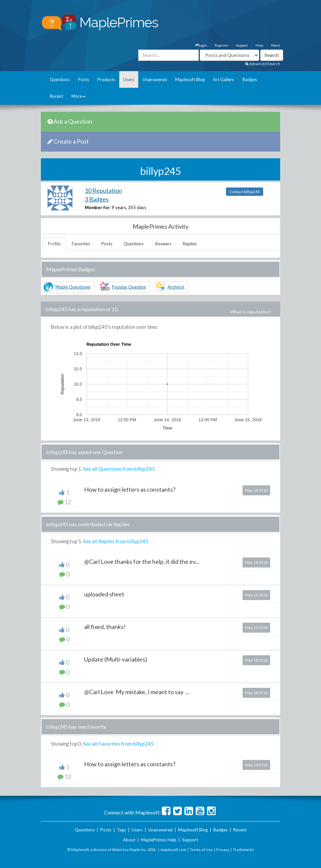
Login (201, 45)
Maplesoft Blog (190, 79)
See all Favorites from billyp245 (118, 744)
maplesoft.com (173, 850)
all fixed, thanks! (105, 627)
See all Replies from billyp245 (116, 541)
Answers (163, 244)
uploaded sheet (104, 594)
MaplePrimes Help (159, 840)
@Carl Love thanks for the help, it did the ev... (142, 561)
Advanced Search (263, 64)
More (78, 96)
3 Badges (97, 199)
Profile (54, 244)
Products (106, 79)
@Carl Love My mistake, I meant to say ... (137, 692)
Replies (190, 244)
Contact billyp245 (245, 192)
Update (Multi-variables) (116, 659)
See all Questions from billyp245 (119, 469)
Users (129, 79)
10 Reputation (103, 190)
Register (221, 45)
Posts (84, 79)
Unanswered (155, 79)
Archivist (176, 287)
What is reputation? (251, 312)
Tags (121, 830)
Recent (56, 96)
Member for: (98, 207)
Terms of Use (201, 850)
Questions (60, 79)
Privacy (223, 850)
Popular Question (129, 287)
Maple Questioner (73, 287)
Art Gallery (224, 79)
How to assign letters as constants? (130, 489)
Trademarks (243, 850)
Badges (250, 79)
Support (242, 45)
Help (259, 45)
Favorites (81, 244)
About (275, 45)
